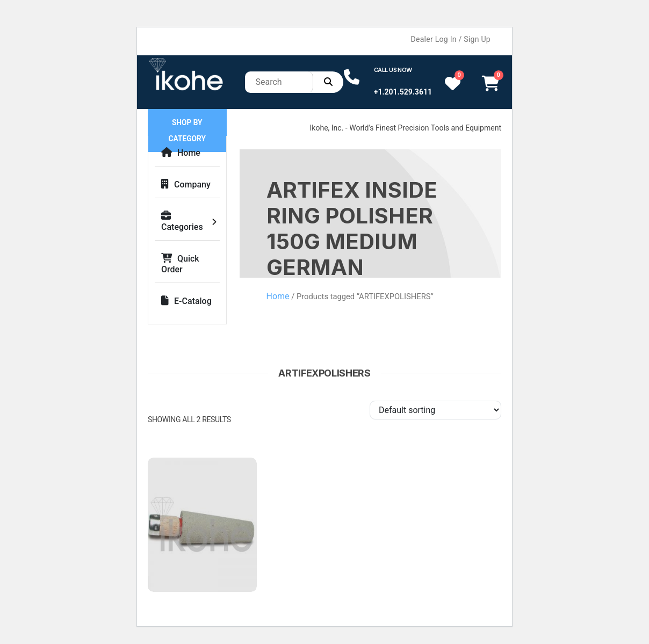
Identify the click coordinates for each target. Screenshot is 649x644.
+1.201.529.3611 (403, 92)
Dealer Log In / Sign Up (451, 39)
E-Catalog (186, 301)
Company (186, 184)
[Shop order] (435, 410)
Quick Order (180, 264)
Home (181, 153)
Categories (182, 222)
